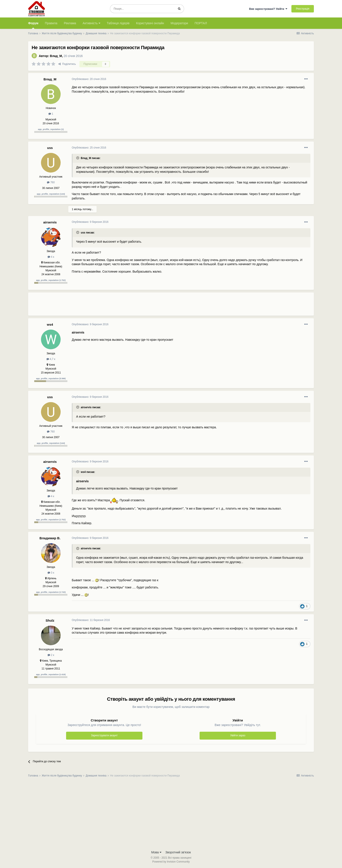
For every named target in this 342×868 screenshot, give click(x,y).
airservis (50, 222)
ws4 (50, 324)
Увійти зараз (238, 735)
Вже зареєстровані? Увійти (268, 9)
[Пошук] (142, 9)
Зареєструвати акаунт (104, 735)
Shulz (50, 620)
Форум (33, 25)
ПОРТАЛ (201, 23)
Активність (91, 23)
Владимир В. (50, 538)
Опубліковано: (89, 79)
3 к (51, 573)
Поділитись (67, 64)
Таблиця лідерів (118, 23)
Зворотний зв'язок (178, 852)
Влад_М (56, 56)
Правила (51, 23)
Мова (156, 852)
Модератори (179, 23)
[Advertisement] (151, 306)
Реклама (70, 23)
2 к (51, 655)
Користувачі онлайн (150, 23)
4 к (51, 257)
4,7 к (51, 359)
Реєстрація (303, 9)
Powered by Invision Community (171, 862)
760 (51, 182)
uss (50, 148)
